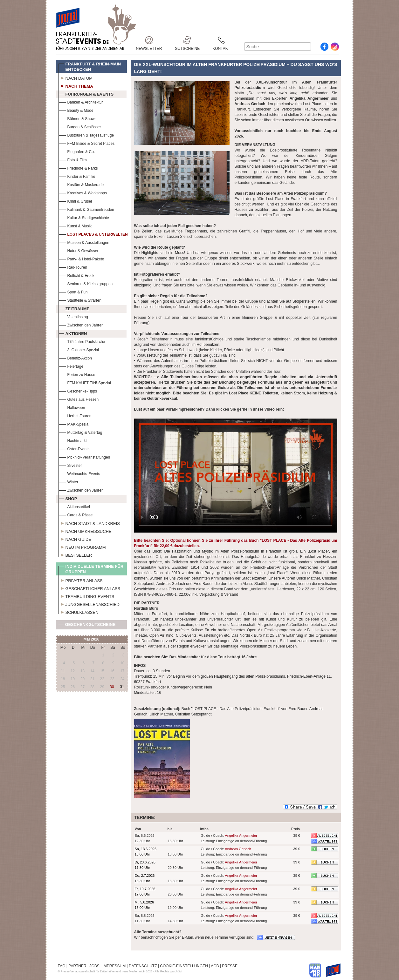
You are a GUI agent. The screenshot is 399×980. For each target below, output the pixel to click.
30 (112, 687)
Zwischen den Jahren (81, 324)
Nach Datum (76, 77)
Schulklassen (79, 612)
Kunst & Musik (75, 225)
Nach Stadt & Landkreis (89, 523)
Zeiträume (74, 308)
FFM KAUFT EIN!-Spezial (85, 382)
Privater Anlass (81, 580)
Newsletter (149, 40)
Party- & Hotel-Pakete (81, 258)
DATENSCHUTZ (143, 966)
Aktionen (73, 333)
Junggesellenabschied (89, 604)
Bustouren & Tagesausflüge (86, 134)
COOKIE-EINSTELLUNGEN (184, 966)
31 (122, 687)
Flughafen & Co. (77, 151)
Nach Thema (76, 85)
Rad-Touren (73, 267)
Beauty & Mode (76, 110)
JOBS (94, 966)
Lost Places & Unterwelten (93, 234)
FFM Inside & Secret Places (87, 143)
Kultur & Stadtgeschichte (84, 217)
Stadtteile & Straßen (80, 300)
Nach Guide (75, 539)
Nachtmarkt (73, 440)
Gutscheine (187, 40)
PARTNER (77, 966)
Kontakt (221, 40)
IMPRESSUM (114, 966)
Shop (68, 498)
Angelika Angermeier (241, 836)
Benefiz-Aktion (75, 357)
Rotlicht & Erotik (76, 275)
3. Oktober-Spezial (79, 349)
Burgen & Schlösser (80, 126)
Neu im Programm (82, 547)
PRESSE (230, 966)
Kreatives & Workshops (83, 192)
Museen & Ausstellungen (84, 242)
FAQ (62, 966)
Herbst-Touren (75, 415)
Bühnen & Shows (78, 118)
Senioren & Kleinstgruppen (86, 283)
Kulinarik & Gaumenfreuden (86, 209)
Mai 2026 (91, 639)
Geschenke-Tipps (78, 390)
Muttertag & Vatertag (80, 432)
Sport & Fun (73, 291)
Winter (69, 481)
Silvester (70, 465)
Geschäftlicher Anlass (89, 588)
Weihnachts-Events (79, 473)
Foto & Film (73, 159)
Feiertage (71, 366)
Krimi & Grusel (75, 201)
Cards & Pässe (76, 514)
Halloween (72, 407)
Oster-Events (74, 448)
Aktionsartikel (74, 506)
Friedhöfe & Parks (78, 168)
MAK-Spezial (74, 423)
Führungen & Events (86, 93)
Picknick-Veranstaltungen (84, 456)
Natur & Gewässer (79, 250)
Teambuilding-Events (86, 596)
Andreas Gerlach (238, 849)
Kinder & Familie (77, 176)
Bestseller (75, 554)
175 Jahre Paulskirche (82, 341)
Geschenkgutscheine (87, 626)
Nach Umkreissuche (85, 531)
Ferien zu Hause (77, 374)
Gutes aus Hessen (79, 399)
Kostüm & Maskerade (81, 184)
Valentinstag (73, 316)
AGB (215, 966)
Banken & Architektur (81, 101)
